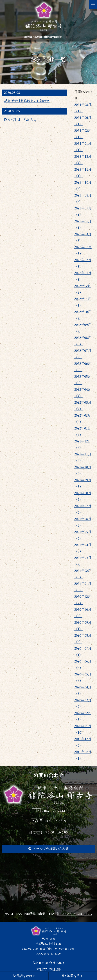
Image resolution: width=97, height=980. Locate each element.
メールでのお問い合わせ (51, 849)
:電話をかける (24, 976)
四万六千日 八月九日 (20, 120)
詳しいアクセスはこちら (74, 914)
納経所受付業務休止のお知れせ (27, 101)
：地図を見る (73, 976)
